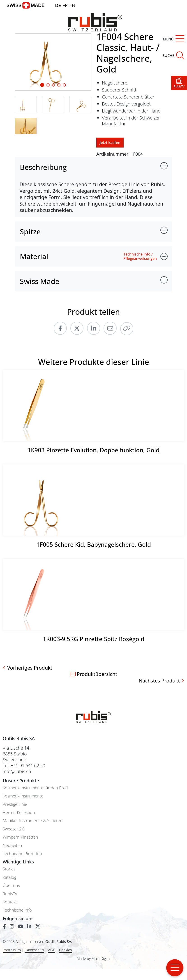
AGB (52, 950)
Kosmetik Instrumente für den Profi (35, 788)
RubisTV (10, 894)
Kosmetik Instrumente (23, 796)
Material (34, 256)
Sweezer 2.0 (14, 829)
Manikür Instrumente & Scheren (33, 821)
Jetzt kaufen (110, 143)
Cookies (65, 950)
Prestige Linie (15, 804)
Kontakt (10, 902)
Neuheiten (12, 845)
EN (72, 5)
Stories (9, 869)
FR (65, 5)
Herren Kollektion (19, 812)
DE (58, 5)
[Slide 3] (59, 85)
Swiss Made (40, 281)
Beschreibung (43, 167)
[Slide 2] (53, 85)
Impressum (12, 950)
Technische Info (17, 910)
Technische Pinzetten (22, 854)
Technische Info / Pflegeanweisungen (140, 256)
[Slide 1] (42, 85)
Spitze (30, 231)
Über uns (11, 885)
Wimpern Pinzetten (20, 837)
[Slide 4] (64, 85)
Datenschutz (34, 950)
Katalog (9, 877)
